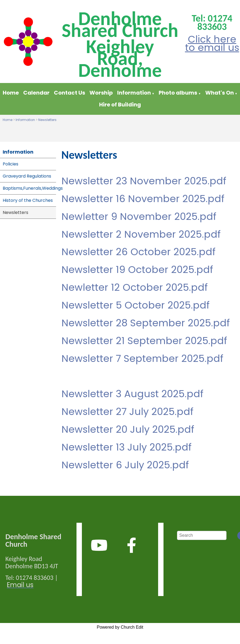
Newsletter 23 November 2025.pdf (144, 181)
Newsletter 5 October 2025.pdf (135, 305)
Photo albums (178, 93)
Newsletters (47, 120)
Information (135, 93)
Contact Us (69, 93)
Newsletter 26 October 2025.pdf (138, 252)
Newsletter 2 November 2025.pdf (141, 234)
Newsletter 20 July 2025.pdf (128, 429)
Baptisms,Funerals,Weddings (29, 188)
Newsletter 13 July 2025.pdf (126, 447)
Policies (11, 164)
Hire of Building (120, 105)
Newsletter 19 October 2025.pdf (137, 270)
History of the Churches (28, 200)
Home (11, 93)
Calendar (36, 93)
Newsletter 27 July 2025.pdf (127, 412)
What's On (220, 93)
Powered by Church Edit (120, 627)
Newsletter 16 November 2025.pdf (143, 199)
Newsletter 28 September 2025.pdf (146, 323)
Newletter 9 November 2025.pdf (139, 217)
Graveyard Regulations (27, 176)
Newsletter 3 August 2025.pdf (132, 394)
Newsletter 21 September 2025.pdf (144, 341)
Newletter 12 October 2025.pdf (135, 287)
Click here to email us (212, 43)
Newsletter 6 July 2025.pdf (125, 465)
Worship (101, 93)
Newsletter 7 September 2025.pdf (142, 359)
